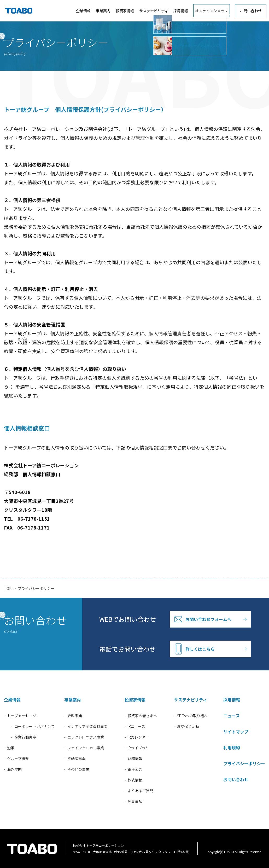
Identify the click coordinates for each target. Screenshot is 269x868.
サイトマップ (236, 732)
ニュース (232, 716)
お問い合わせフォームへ (208, 619)
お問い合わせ (251, 11)
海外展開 (14, 769)
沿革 (11, 748)
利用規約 (232, 748)
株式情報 (135, 780)
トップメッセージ (22, 716)
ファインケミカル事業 (86, 748)
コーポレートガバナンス (34, 726)
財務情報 (135, 758)
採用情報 (181, 11)
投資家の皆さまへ (142, 716)
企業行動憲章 (25, 737)
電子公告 (135, 769)
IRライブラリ (138, 748)
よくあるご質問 (141, 791)
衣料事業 (75, 716)
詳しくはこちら (200, 649)
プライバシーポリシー (244, 763)
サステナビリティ (154, 11)
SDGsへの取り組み (192, 716)
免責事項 (135, 801)
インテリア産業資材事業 (87, 726)
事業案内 (103, 11)
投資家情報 (125, 11)
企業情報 (83, 11)
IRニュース (136, 726)
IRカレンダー (138, 737)
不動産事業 (77, 758)
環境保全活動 (188, 726)
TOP (8, 588)
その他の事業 (78, 769)
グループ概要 (18, 758)
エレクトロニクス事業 (86, 737)
